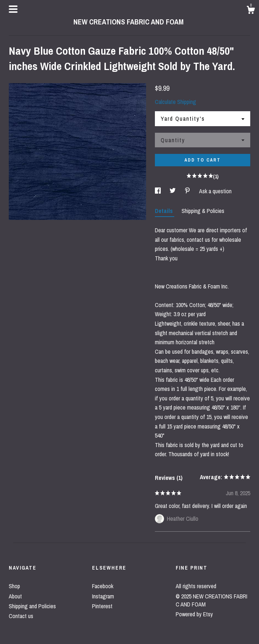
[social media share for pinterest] (188, 191)
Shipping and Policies (32, 606)
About (15, 596)
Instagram (103, 596)
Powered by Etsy (194, 614)
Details (165, 211)
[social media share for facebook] (159, 191)
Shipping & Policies (203, 211)
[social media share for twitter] (173, 191)
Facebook (103, 586)
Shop (14, 586)
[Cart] (251, 11)
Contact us (21, 616)
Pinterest (102, 606)
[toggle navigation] (13, 9)
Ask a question (215, 191)
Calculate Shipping (176, 102)
